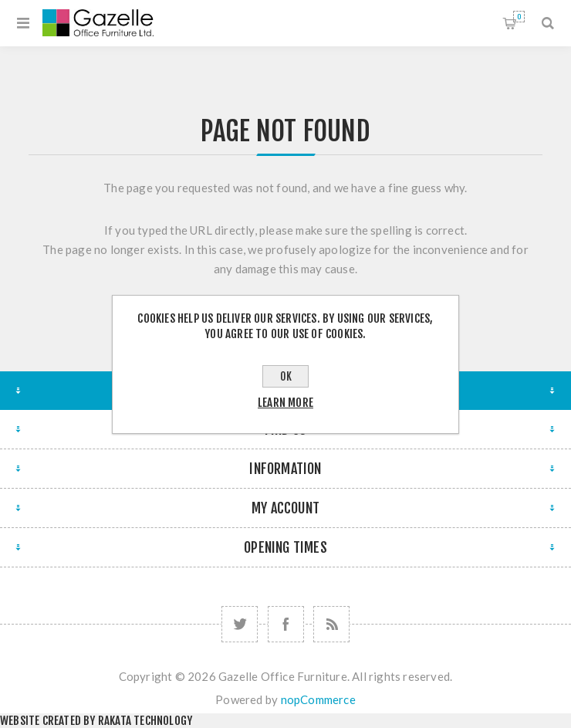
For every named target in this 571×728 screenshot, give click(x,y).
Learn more (285, 403)
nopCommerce (318, 699)
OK (286, 376)
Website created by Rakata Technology (96, 721)
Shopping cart (519, 17)
